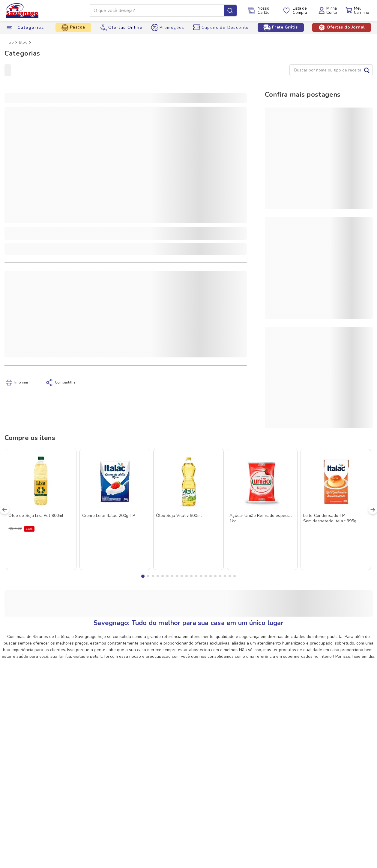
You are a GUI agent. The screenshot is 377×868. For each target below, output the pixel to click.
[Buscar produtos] (230, 11)
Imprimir (21, 382)
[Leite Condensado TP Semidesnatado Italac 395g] (336, 509)
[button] (143, 576)
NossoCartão (264, 11)
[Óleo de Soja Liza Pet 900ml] (41, 509)
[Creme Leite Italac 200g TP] (115, 509)
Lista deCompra (300, 11)
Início (9, 42)
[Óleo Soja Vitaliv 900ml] (189, 509)
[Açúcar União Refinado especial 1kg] (262, 509)
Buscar (367, 70)
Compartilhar (64, 381)
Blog (23, 42)
